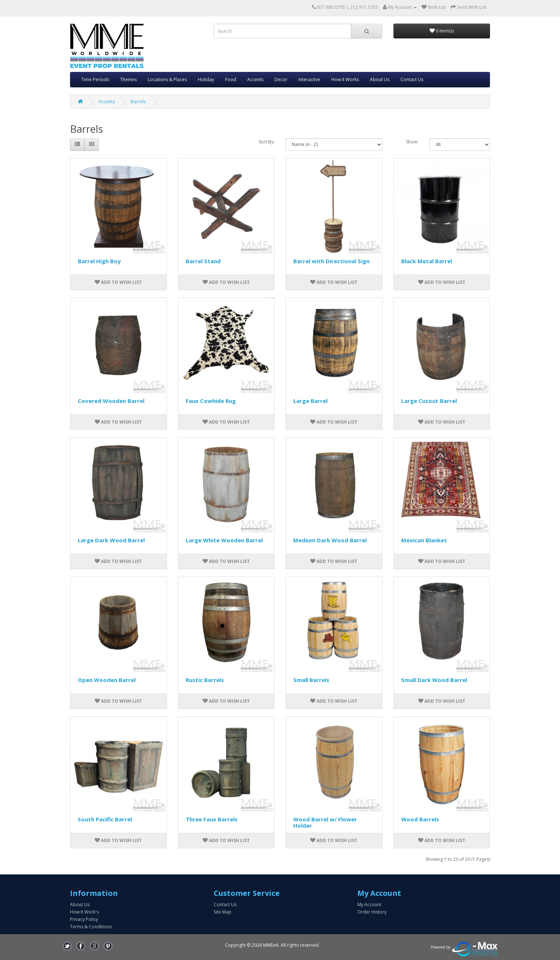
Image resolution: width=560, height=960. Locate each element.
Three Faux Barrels (212, 819)
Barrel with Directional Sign (331, 261)
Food (231, 79)
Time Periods (95, 79)
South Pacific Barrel (105, 819)
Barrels (138, 102)
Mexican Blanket (424, 540)
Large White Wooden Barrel (224, 540)
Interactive (309, 79)
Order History (372, 912)
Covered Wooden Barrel (111, 401)
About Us (380, 79)
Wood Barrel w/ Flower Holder (325, 822)
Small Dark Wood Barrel (434, 680)
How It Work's (84, 912)
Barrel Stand (203, 261)
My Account (369, 905)
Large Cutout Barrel (429, 401)
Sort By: (267, 142)
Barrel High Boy (99, 261)
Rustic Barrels (205, 680)
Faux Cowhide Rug (211, 401)
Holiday (206, 79)
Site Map (223, 912)
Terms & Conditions (91, 927)
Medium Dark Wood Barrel (330, 540)
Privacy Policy (84, 919)
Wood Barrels (420, 819)
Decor (281, 79)
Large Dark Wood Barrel (111, 540)
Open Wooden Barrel (107, 680)
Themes (128, 79)
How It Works (345, 79)
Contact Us (412, 79)
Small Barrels (311, 680)
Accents (255, 79)
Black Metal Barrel (427, 261)
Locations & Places (167, 79)
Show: (412, 142)
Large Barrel (310, 401)
